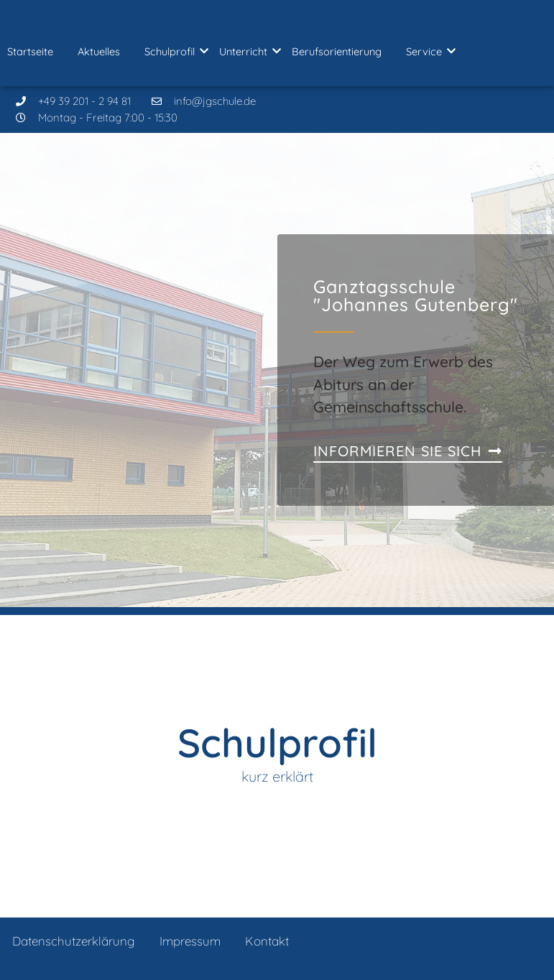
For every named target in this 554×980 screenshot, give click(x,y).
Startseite (30, 51)
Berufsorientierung (337, 51)
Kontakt (267, 941)
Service (426, 51)
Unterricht (246, 51)
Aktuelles (99, 51)
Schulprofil (172, 51)
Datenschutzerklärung (74, 941)
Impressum (190, 941)
